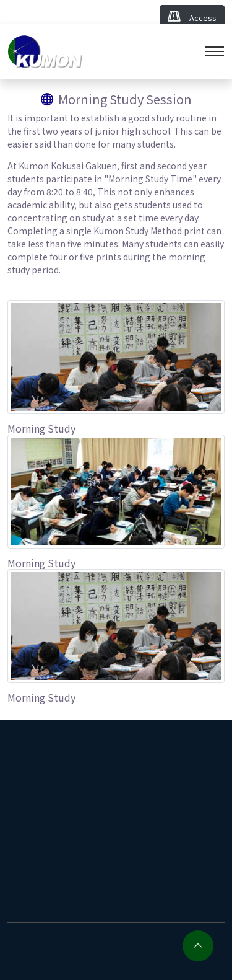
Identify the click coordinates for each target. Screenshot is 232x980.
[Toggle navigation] (215, 51)
